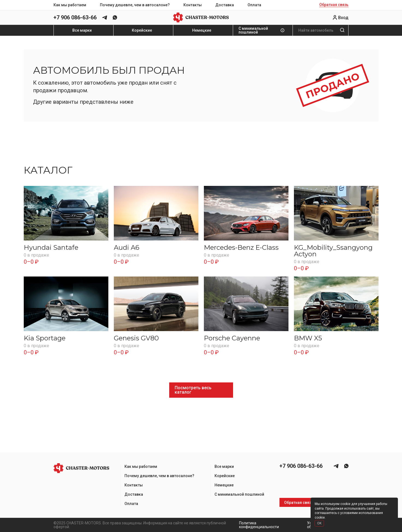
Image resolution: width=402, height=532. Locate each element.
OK (319, 523)
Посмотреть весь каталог (193, 390)
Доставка (225, 5)
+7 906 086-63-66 (75, 17)
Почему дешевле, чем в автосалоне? (135, 5)
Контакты (193, 5)
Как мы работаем (70, 5)
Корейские (142, 30)
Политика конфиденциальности (259, 525)
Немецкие (202, 30)
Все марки (82, 30)
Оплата (254, 5)
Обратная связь (334, 5)
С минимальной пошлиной (253, 30)
